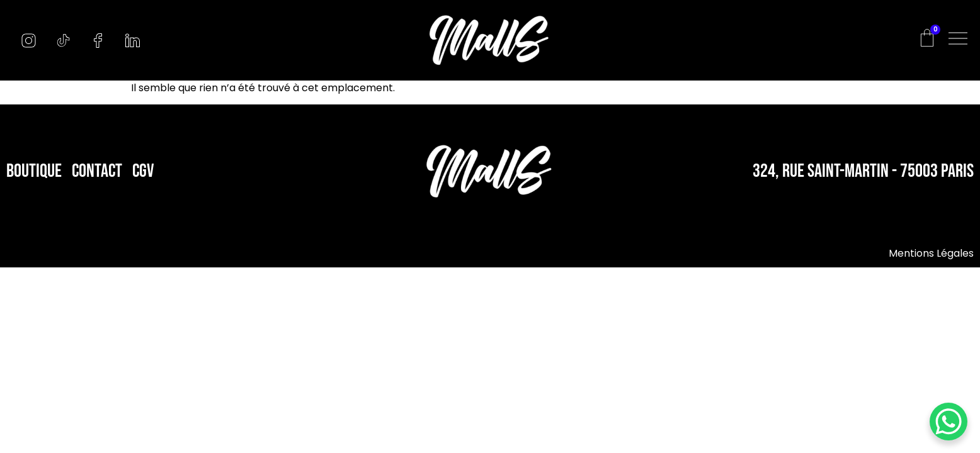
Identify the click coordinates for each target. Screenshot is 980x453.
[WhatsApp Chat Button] (949, 422)
